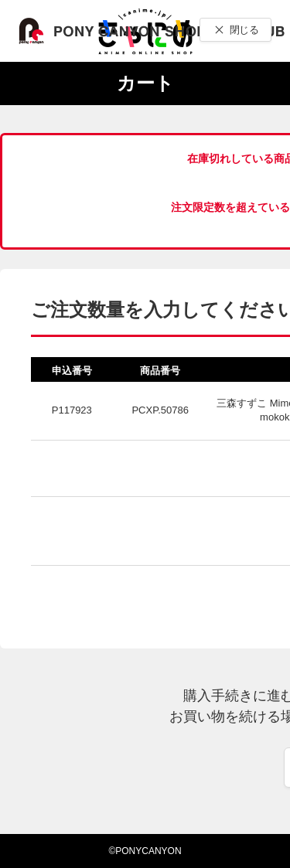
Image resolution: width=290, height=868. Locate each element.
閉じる (244, 30)
